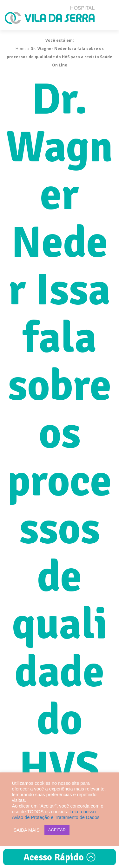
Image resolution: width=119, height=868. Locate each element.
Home (21, 49)
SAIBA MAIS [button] (27, 830)
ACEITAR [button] (57, 830)
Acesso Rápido (60, 857)
